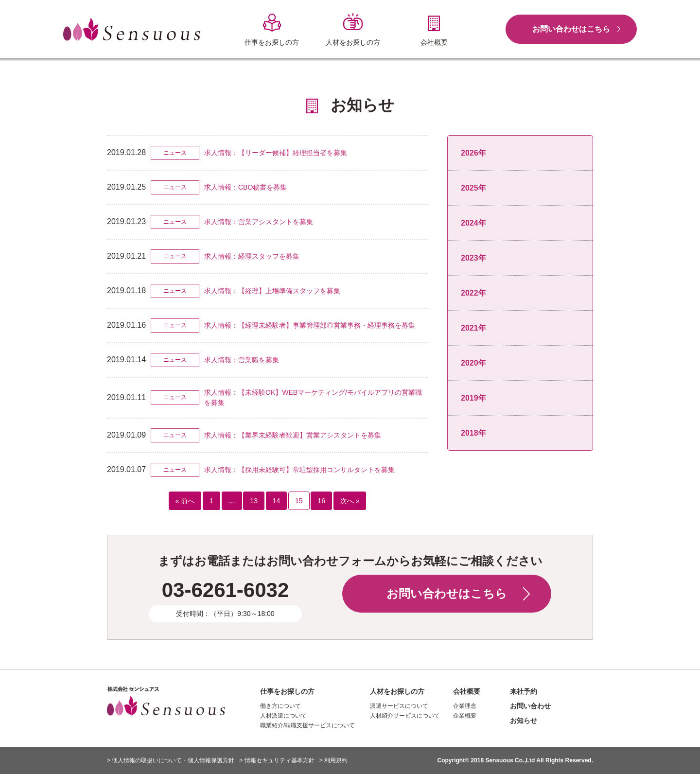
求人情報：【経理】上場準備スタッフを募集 (272, 291)
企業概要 (465, 716)
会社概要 (467, 691)
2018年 (473, 433)
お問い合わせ (530, 706)
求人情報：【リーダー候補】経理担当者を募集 (276, 153)
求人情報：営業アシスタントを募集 (259, 222)
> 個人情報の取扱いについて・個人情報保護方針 (171, 760)
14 (277, 501)
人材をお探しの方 (397, 691)
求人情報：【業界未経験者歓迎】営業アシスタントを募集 (293, 435)
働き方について (280, 706)
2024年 (473, 223)
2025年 (473, 188)
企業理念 (465, 706)
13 (254, 501)
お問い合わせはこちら (571, 29)
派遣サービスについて (399, 706)
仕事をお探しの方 (287, 691)
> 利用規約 (333, 760)
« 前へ (185, 501)
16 (321, 501)
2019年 (473, 398)
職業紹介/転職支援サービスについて (307, 725)
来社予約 (524, 691)
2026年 (473, 153)
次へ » (350, 501)
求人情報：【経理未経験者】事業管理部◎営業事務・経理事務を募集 (310, 325)
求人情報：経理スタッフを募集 (252, 256)
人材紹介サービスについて (405, 716)
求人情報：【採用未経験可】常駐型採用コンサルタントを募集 (299, 470)
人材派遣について (283, 716)
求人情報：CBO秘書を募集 (245, 187)
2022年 (473, 293)
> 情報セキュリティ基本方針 (277, 760)
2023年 (473, 258)
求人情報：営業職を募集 (242, 360)
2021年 (473, 328)
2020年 (473, 363)
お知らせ (524, 721)
